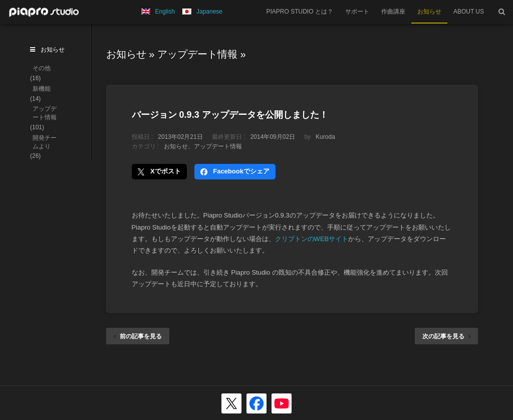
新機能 (42, 89)
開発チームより (45, 142)
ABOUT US (469, 12)
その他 (42, 68)
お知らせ (429, 12)
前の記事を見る (138, 336)
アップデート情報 (197, 54)
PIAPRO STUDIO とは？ (300, 12)
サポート (357, 12)
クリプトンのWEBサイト (312, 239)
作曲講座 (393, 12)
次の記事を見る (446, 336)
